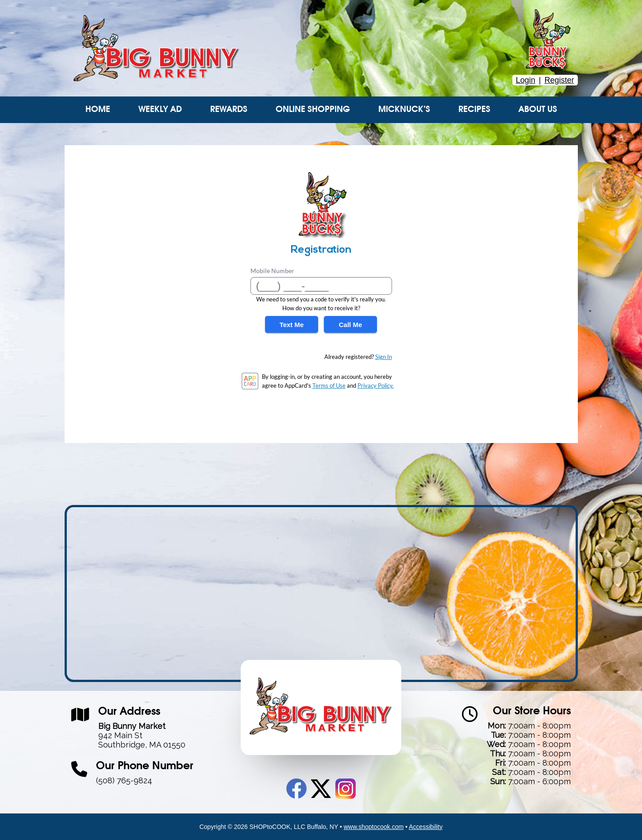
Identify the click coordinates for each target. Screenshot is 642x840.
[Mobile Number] (321, 286)
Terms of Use (329, 385)
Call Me (351, 325)
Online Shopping (313, 110)
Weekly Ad (160, 110)
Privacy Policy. (376, 385)
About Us (538, 110)
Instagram (346, 789)
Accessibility (426, 827)
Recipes (474, 110)
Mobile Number (272, 271)
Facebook (296, 789)
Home (98, 110)
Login (526, 80)
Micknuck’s (404, 110)
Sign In (384, 357)
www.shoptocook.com (374, 827)
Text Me (292, 325)
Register (559, 80)
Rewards (229, 110)
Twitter (321, 789)
